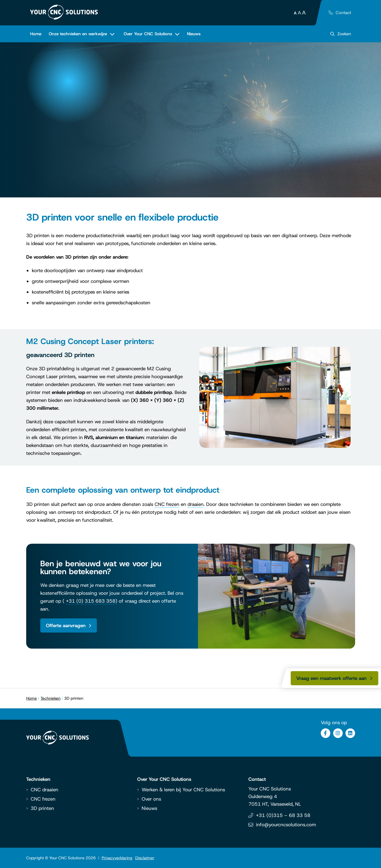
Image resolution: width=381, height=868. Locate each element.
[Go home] (64, 12)
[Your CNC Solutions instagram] (338, 733)
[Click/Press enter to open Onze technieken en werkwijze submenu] (82, 34)
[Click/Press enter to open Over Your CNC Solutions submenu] (152, 34)
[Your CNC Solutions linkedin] (350, 733)
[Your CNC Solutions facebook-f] (326, 733)
